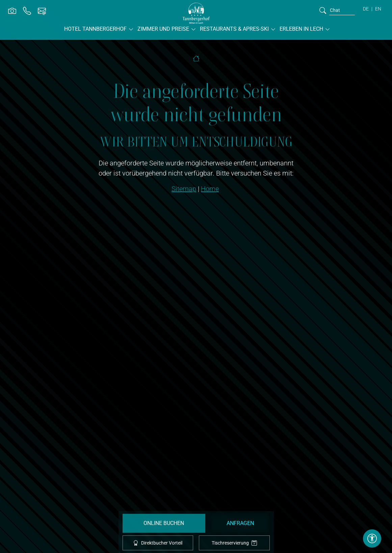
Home (210, 189)
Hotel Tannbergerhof (95, 29)
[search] (323, 10)
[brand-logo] (196, 13)
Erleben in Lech (301, 29)
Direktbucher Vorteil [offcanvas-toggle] (158, 543)
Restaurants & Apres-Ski (234, 29)
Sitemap (184, 189)
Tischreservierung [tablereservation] (234, 543)
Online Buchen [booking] (164, 523)
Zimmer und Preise (163, 29)
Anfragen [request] (240, 523)
